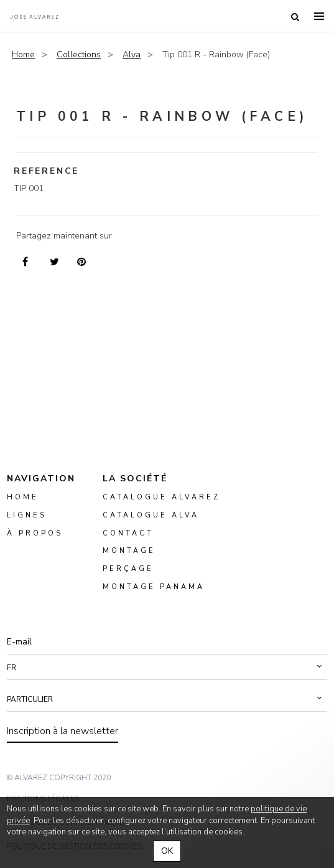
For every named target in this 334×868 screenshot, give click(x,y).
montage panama (154, 587)
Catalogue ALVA (151, 515)
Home (23, 54)
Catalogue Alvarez (161, 497)
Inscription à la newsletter (63, 731)
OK (167, 851)
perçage (128, 569)
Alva (132, 54)
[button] (167, 668)
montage (129, 551)
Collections (79, 54)
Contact (128, 533)
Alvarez (34, 16)
